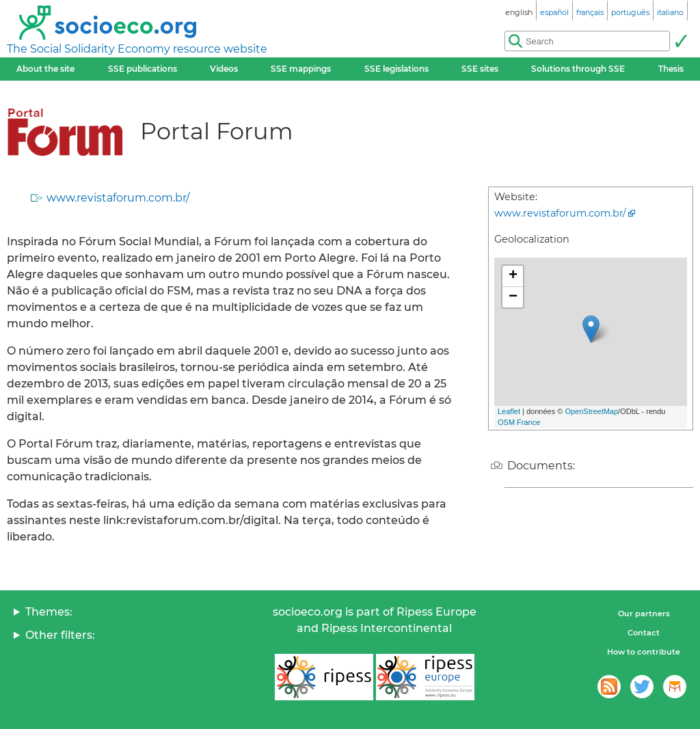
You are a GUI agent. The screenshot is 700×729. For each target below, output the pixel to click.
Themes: (49, 612)
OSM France (519, 422)
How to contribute (644, 652)
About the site (45, 69)
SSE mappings (301, 69)
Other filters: (60, 635)
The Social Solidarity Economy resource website (137, 49)
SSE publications (143, 69)
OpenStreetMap (591, 411)
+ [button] (513, 276)
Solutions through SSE (578, 69)
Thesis (671, 69)
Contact (644, 633)
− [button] (513, 297)
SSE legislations (396, 69)
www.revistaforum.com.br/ (118, 198)
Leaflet (509, 411)
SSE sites (480, 69)
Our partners (644, 614)
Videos (224, 69)
